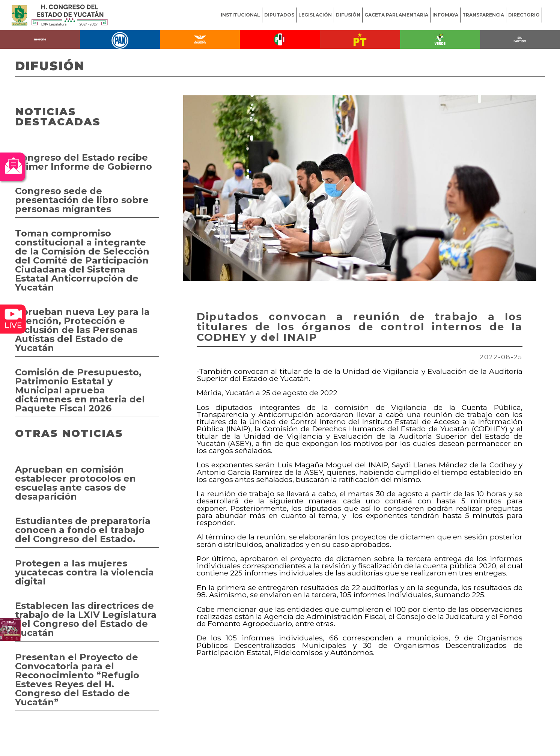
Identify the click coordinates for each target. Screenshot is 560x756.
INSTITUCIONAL (240, 15)
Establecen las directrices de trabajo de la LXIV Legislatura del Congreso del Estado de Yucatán (86, 619)
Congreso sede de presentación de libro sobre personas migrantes (82, 200)
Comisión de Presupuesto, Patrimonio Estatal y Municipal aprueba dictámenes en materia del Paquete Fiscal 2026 (80, 390)
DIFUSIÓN (348, 15)
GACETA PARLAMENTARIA (396, 15)
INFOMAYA (445, 15)
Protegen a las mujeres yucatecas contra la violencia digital (84, 572)
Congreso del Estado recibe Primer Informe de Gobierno (84, 162)
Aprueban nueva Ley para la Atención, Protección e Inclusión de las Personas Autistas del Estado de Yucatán (82, 330)
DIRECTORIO (524, 15)
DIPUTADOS (279, 15)
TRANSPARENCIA (483, 15)
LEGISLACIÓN (315, 15)
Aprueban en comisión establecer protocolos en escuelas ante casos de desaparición (75, 483)
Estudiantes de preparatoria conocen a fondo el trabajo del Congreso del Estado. (83, 530)
